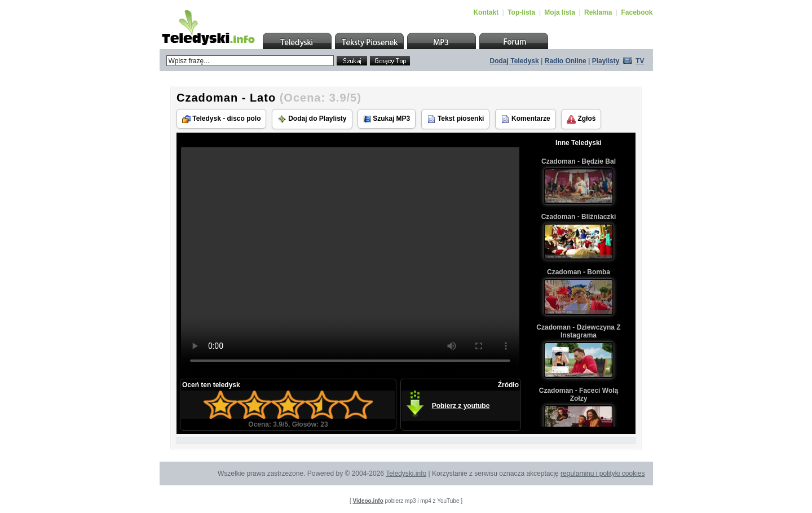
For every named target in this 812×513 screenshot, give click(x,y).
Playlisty (606, 61)
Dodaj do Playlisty (312, 119)
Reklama (598, 12)
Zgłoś (581, 119)
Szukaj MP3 (387, 119)
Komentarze (526, 119)
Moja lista (560, 12)
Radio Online (566, 61)
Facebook (637, 12)
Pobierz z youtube (461, 406)
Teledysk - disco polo (221, 119)
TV (640, 61)
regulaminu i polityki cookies (603, 473)
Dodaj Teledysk (515, 61)
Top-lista (521, 12)
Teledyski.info (406, 473)
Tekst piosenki (456, 119)
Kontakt (486, 12)
